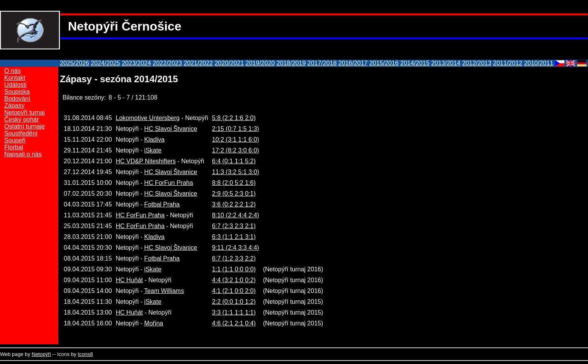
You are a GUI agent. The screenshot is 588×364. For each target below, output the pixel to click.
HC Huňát (129, 280)
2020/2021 (229, 63)
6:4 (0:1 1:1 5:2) (234, 161)
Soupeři (15, 140)
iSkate (153, 150)
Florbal (14, 147)
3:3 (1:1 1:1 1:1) (234, 312)
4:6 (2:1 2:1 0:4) (234, 323)
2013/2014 (446, 63)
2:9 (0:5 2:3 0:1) (234, 194)
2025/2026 (75, 63)
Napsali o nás (23, 154)
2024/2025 (105, 63)
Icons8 (85, 354)
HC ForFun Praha (168, 183)
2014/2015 (415, 63)
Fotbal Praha (162, 204)
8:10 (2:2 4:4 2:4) (236, 215)
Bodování (17, 99)
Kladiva (154, 140)
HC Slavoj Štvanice (171, 129)
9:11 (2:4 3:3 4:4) (236, 248)
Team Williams (164, 291)
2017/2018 (322, 63)
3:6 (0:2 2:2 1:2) (234, 204)
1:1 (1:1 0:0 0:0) (234, 269)
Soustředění (21, 133)
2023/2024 (136, 63)
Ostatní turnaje (25, 126)
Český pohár (22, 119)
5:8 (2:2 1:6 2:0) (234, 118)
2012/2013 (477, 63)
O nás (13, 71)
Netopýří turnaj (25, 113)
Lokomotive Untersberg (148, 118)
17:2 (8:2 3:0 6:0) (236, 150)
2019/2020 (260, 63)
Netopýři (41, 354)
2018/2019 (291, 63)
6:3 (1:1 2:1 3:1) (234, 237)
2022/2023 (167, 63)
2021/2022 (198, 63)
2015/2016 (384, 63)
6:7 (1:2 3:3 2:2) (234, 258)
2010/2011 (539, 63)
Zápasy (14, 106)
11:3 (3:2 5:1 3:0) (236, 172)
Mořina (154, 323)
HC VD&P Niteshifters (146, 161)
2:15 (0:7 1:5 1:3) (236, 129)
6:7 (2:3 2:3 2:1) (234, 226)
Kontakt (15, 78)
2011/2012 (508, 63)
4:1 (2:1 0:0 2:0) (234, 291)
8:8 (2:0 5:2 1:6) (234, 183)
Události (15, 85)
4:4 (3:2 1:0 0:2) (234, 280)
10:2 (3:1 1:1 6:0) (236, 140)
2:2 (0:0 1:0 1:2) (234, 302)
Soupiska (17, 92)
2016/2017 (353, 63)
